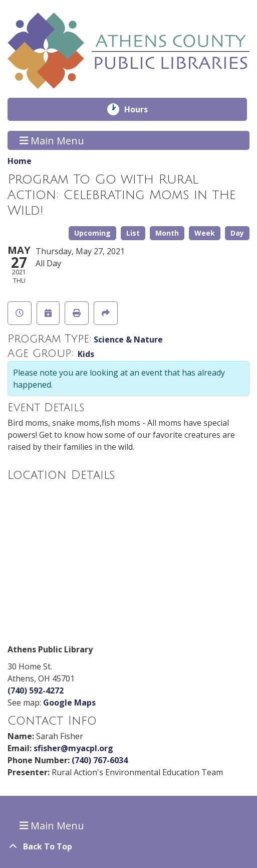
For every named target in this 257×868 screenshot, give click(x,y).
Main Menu (52, 140)
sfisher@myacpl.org (73, 748)
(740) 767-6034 (100, 760)
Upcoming (92, 233)
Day (237, 233)
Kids (86, 354)
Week (205, 233)
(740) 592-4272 (36, 690)
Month (167, 233)
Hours (143, 109)
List (133, 233)
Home (20, 161)
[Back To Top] (128, 846)
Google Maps (69, 703)
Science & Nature (128, 339)
